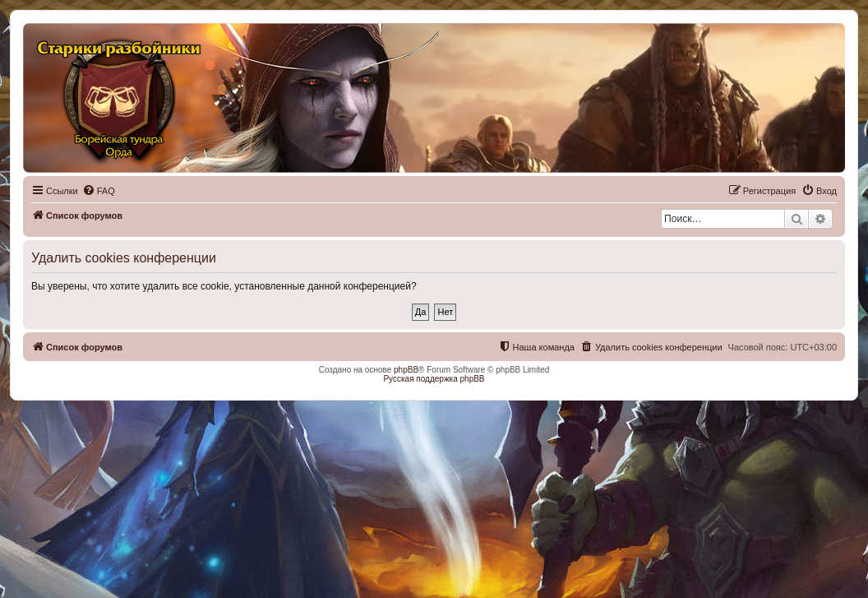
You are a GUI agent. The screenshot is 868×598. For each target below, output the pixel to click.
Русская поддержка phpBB (434, 379)
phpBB (406, 370)
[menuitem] (99, 191)
